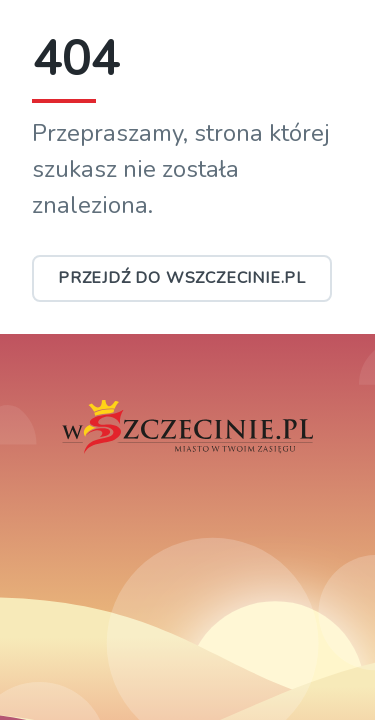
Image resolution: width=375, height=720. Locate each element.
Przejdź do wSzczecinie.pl (182, 278)
